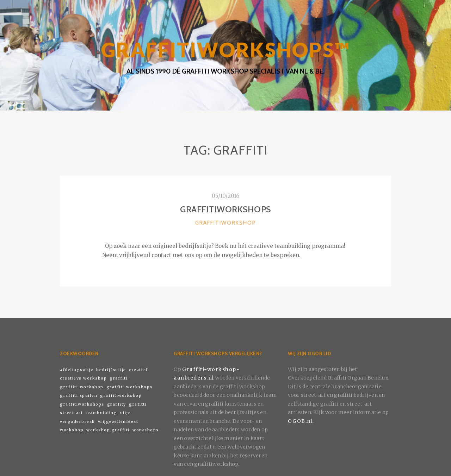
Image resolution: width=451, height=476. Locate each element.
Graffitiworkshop (226, 223)
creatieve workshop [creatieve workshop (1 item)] (83, 378)
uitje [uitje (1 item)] (126, 413)
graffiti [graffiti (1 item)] (119, 378)
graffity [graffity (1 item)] (117, 404)
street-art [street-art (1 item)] (71, 413)
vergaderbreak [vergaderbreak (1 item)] (78, 422)
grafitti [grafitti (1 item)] (138, 404)
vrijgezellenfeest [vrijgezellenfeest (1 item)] (118, 422)
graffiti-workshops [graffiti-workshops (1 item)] (129, 387)
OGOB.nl (301, 421)
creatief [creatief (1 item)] (138, 370)
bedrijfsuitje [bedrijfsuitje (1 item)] (111, 370)
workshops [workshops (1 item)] (146, 430)
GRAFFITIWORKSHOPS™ (225, 50)
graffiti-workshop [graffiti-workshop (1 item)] (82, 387)
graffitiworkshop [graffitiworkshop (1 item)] (121, 396)
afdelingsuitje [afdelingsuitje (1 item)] (77, 370)
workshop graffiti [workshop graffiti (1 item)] (108, 430)
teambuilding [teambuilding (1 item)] (101, 413)
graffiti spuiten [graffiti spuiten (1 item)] (79, 396)
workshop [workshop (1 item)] (72, 430)
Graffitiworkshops (225, 209)
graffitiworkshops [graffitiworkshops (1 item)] (82, 404)
